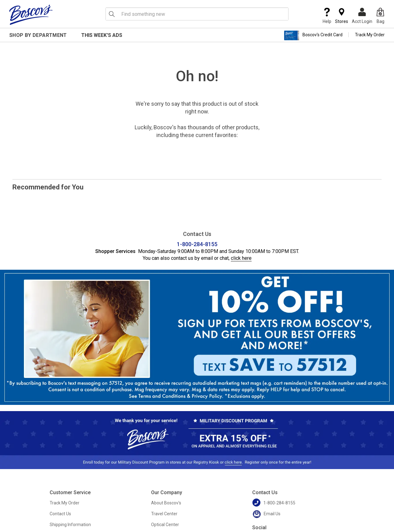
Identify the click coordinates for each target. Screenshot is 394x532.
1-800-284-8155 (197, 244)
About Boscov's (166, 503)
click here (241, 258)
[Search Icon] (112, 14)
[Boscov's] (31, 15)
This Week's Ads (102, 35)
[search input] (197, 14)
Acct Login (362, 16)
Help (327, 16)
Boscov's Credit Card (313, 35)
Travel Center (164, 514)
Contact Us (60, 514)
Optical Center (165, 525)
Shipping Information (70, 525)
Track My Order (370, 35)
